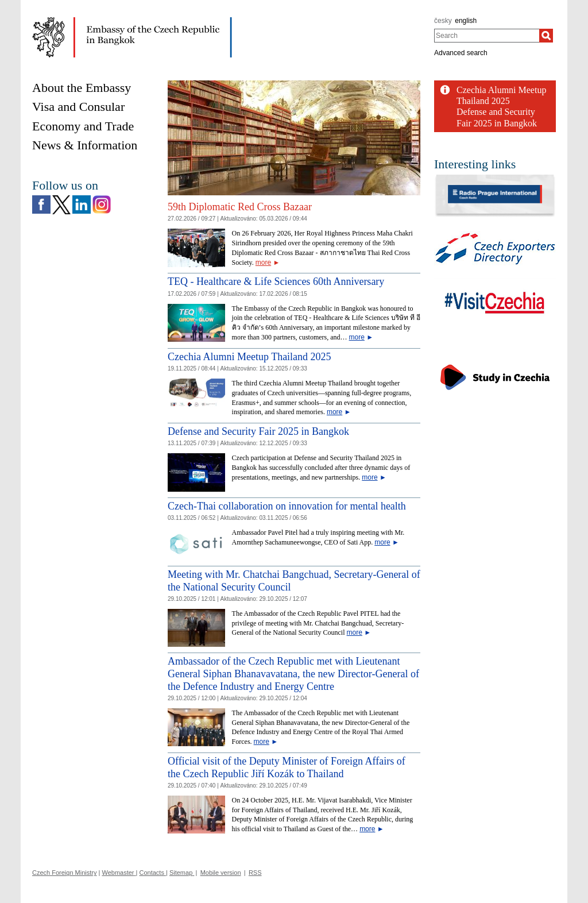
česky (443, 21)
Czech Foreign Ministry (64, 873)
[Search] (546, 36)
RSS (255, 873)
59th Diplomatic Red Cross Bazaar (240, 207)
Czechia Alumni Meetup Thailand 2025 (249, 357)
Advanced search (461, 53)
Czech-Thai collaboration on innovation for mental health (287, 506)
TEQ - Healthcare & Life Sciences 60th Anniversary (276, 281)
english (466, 21)
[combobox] (487, 36)
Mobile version (221, 873)
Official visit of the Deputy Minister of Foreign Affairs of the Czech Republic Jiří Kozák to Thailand (287, 767)
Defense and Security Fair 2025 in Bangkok (258, 431)
